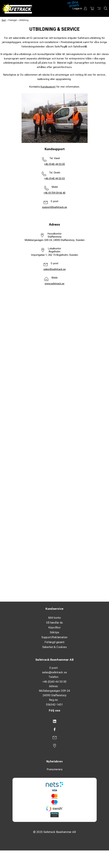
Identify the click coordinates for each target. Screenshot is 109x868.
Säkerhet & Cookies (54, 647)
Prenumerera (54, 769)
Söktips (55, 632)
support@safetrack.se (55, 207)
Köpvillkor (54, 628)
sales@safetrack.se (55, 269)
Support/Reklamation (54, 637)
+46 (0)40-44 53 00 (54, 164)
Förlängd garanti (54, 642)
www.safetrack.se (54, 284)
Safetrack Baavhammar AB (54, 660)
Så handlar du (54, 623)
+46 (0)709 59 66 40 (54, 193)
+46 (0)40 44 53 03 (54, 178)
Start (4, 20)
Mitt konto (54, 618)
